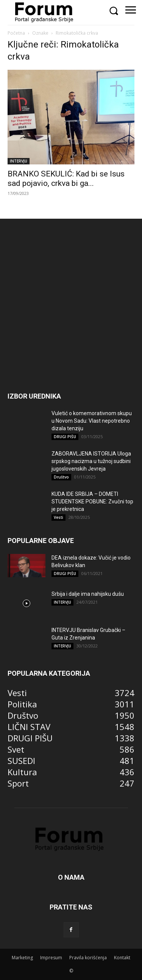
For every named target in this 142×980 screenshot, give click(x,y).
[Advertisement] (71, 316)
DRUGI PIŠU (65, 437)
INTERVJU (19, 161)
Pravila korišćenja (88, 958)
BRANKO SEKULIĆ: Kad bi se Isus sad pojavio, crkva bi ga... (66, 179)
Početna (16, 33)
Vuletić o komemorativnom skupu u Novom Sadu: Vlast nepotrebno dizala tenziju (92, 421)
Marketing (22, 958)
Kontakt (122, 958)
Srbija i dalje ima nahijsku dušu (88, 594)
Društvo (61, 477)
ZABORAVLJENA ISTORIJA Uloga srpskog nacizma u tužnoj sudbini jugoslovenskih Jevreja (91, 461)
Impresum (51, 958)
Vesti (59, 517)
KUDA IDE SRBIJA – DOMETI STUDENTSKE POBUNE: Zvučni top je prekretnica (92, 502)
